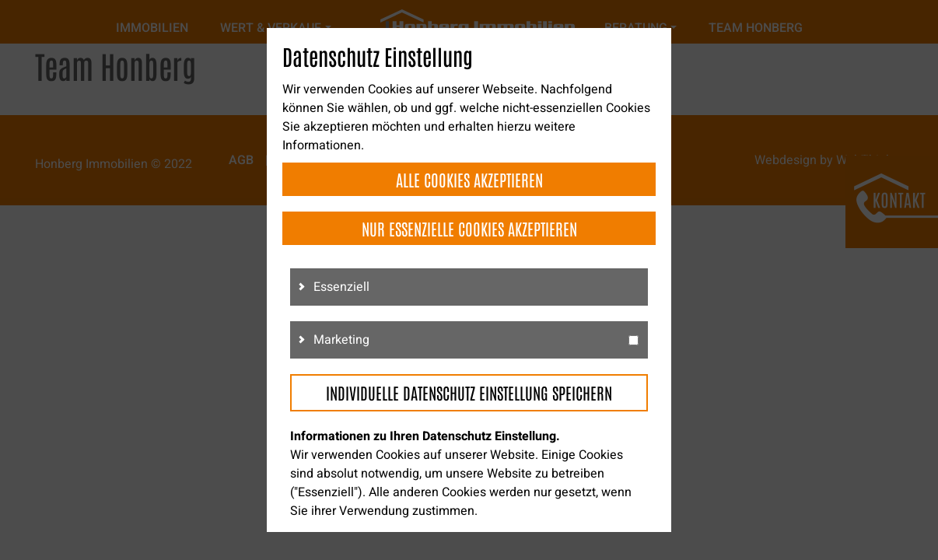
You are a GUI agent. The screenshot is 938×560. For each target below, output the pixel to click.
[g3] (633, 340)
